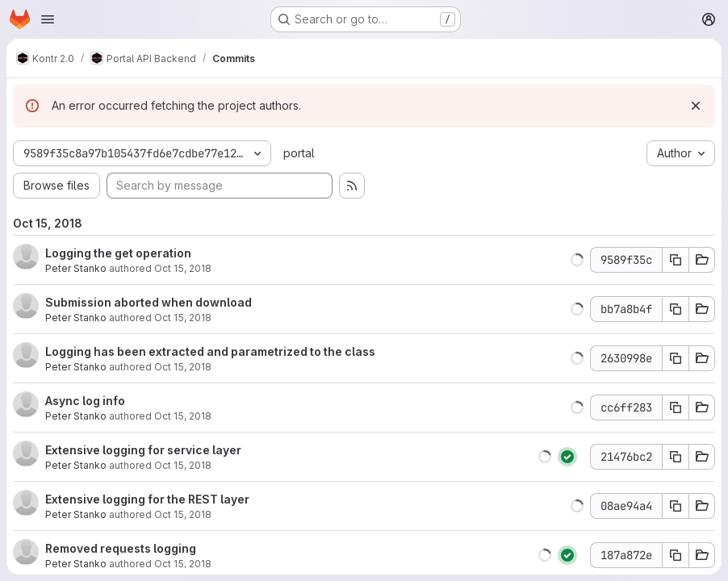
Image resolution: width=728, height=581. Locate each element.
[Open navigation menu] (48, 19)
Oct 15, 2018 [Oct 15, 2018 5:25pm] (183, 416)
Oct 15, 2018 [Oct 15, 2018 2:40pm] (183, 465)
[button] (577, 260)
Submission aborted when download (149, 302)
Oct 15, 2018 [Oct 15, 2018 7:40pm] (183, 268)
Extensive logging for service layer (143, 450)
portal (299, 153)
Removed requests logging (121, 548)
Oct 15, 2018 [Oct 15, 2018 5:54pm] (183, 367)
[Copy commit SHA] (676, 260)
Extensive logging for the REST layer (147, 499)
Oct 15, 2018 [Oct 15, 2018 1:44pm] (183, 564)
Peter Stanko (76, 268)
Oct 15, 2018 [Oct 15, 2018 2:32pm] (183, 514)
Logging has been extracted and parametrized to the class (210, 351)
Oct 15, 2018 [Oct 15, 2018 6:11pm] (183, 318)
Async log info (85, 401)
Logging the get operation (118, 253)
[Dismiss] (696, 106)
